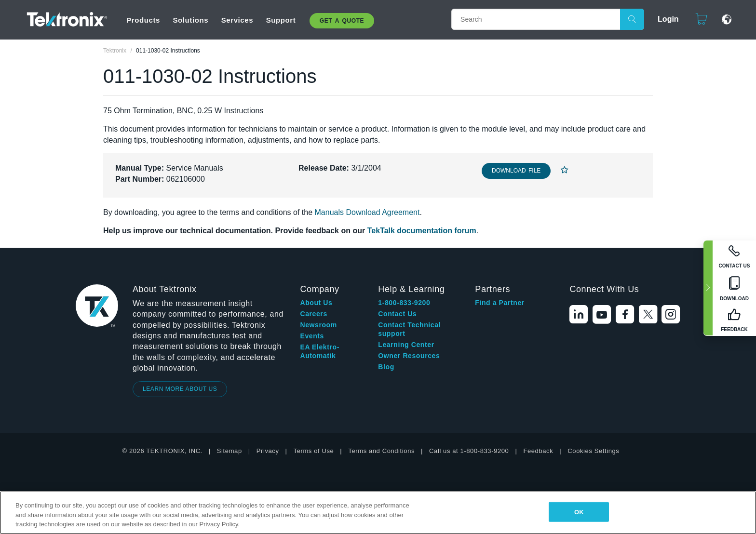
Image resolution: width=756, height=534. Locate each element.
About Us (316, 303)
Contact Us (397, 314)
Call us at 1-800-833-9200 (469, 451)
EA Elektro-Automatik (320, 351)
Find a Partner (500, 303)
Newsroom (318, 325)
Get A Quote (342, 21)
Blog (386, 367)
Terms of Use (314, 451)
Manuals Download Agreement (367, 212)
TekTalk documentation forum (422, 231)
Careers (313, 314)
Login (668, 19)
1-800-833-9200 (404, 303)
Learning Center (406, 345)
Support (281, 20)
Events (312, 336)
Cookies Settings (593, 451)
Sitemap (229, 451)
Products (143, 20)
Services (237, 20)
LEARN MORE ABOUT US (180, 389)
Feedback (538, 451)
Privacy (268, 451)
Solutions (190, 20)
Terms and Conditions (381, 451)
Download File (516, 171)
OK (579, 512)
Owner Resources (409, 356)
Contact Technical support (409, 329)
